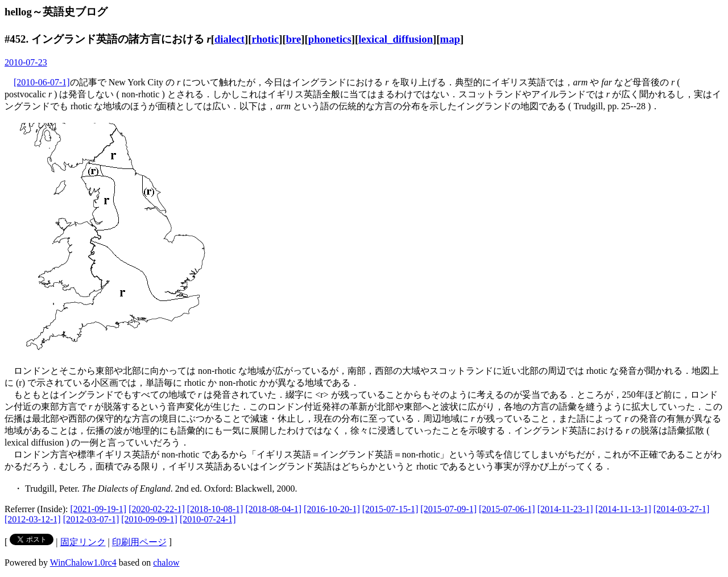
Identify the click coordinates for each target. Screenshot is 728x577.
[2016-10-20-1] (332, 509)
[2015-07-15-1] (390, 509)
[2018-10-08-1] (215, 509)
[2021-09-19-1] (99, 509)
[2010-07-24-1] (208, 519)
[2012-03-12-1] (33, 519)
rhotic (265, 39)
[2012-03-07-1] (91, 519)
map (450, 39)
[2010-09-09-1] (149, 519)
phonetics (330, 39)
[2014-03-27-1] (682, 509)
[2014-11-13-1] (623, 509)
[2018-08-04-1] (273, 509)
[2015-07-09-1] (448, 509)
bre (294, 39)
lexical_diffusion (396, 39)
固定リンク (83, 542)
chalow (166, 562)
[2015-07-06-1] (507, 509)
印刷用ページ (139, 542)
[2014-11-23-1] (565, 509)
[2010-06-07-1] (42, 82)
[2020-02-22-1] (157, 509)
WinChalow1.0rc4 (83, 562)
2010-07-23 (26, 62)
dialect (229, 39)
